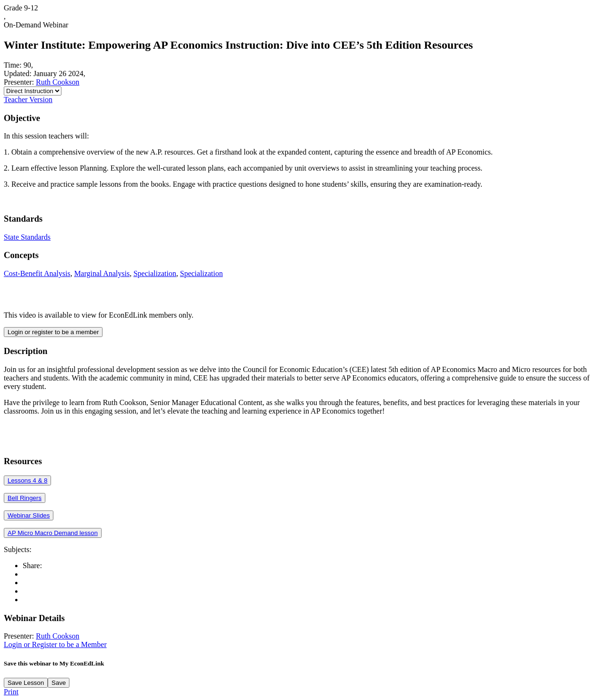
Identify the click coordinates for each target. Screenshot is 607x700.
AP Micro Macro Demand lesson (53, 533)
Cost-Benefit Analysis (37, 273)
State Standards (27, 237)
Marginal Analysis (102, 273)
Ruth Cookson (58, 82)
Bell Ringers (25, 498)
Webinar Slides (29, 515)
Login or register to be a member (53, 332)
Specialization (155, 273)
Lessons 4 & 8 (27, 480)
